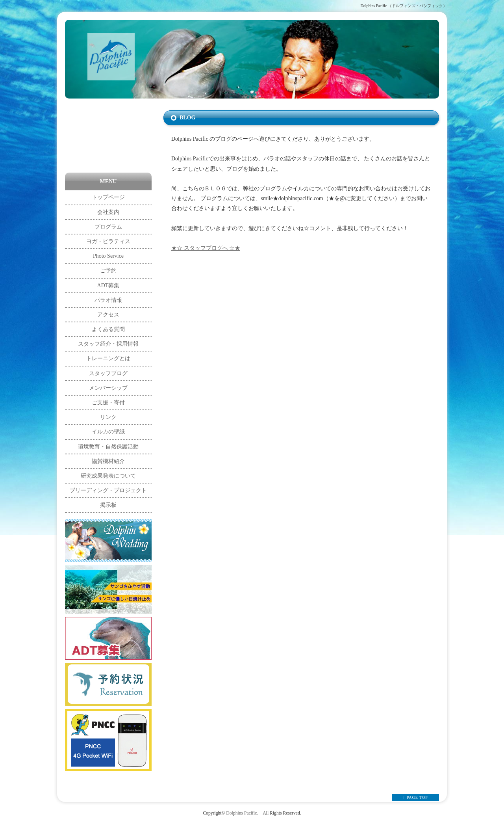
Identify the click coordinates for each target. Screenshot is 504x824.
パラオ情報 (108, 300)
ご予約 (108, 271)
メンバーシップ (108, 388)
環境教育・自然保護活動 (108, 447)
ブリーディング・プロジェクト (108, 490)
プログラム (108, 227)
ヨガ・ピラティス (108, 241)
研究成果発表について (108, 476)
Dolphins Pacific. (242, 813)
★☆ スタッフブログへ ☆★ (206, 248)
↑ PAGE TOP (415, 797)
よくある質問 (108, 329)
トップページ (108, 197)
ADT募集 (108, 286)
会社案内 (108, 212)
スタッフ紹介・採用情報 (108, 344)
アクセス (108, 315)
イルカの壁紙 (108, 432)
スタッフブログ (108, 373)
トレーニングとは (108, 358)
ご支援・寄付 (108, 403)
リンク (108, 417)
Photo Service (108, 256)
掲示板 (108, 505)
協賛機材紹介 (108, 461)
